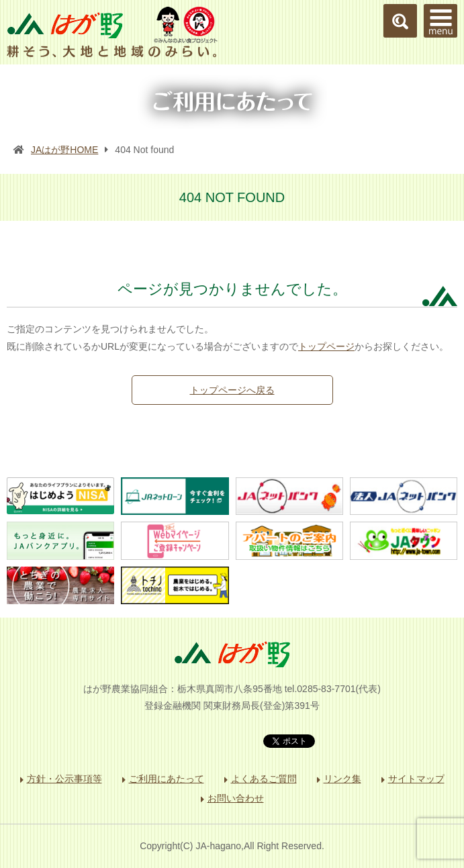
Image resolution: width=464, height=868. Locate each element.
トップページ (326, 346)
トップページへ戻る (232, 390)
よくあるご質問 (264, 779)
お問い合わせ (236, 798)
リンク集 (342, 779)
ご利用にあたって (167, 779)
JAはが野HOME (64, 150)
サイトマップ (416, 779)
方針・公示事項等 (64, 779)
